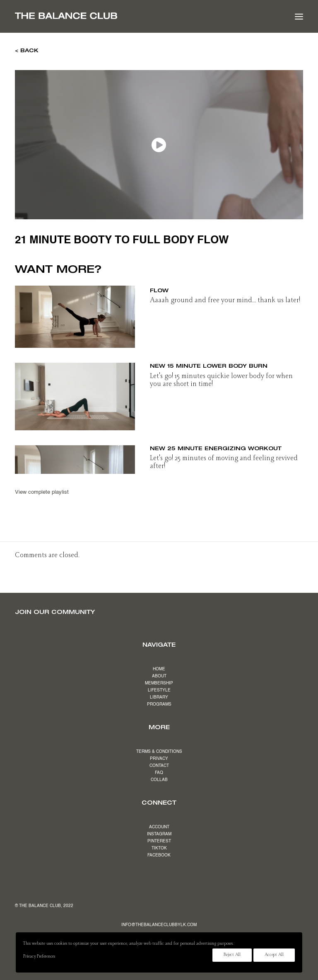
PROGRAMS (159, 704)
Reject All (232, 955)
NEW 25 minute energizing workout (216, 448)
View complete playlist (42, 492)
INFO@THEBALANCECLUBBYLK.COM (159, 925)
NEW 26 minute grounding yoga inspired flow (224, 287)
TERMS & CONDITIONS (159, 752)
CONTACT (159, 766)
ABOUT (159, 676)
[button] (299, 16)
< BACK (27, 50)
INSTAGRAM (159, 834)
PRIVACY (159, 759)
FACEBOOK (159, 855)
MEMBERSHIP (159, 683)
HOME (159, 669)
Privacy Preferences (39, 957)
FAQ (159, 773)
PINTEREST (159, 841)
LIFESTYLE (159, 690)
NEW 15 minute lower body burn (209, 366)
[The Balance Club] (66, 16)
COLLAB (159, 780)
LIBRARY (159, 697)
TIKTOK (159, 848)
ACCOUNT (159, 827)
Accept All (274, 955)
